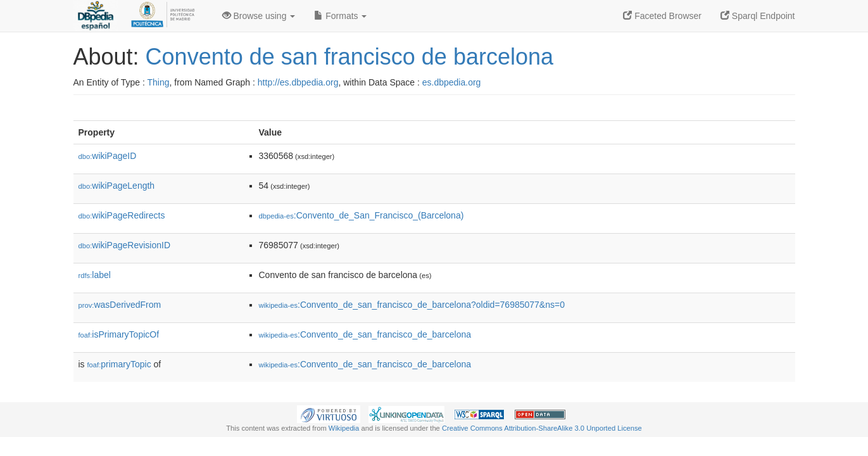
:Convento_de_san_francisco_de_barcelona (365, 334)
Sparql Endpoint (758, 16)
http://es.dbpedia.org (298, 82)
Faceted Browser (662, 16)
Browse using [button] (259, 16)
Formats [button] (340, 16)
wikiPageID (108, 156)
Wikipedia (344, 428)
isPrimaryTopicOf (119, 334)
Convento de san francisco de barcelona (349, 57)
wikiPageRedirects (122, 215)
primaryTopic (119, 364)
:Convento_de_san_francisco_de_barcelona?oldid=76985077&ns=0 (412, 305)
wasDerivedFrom (120, 305)
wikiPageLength (117, 186)
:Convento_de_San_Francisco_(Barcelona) (362, 215)
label (95, 275)
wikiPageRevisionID (125, 245)
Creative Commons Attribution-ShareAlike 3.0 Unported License (542, 428)
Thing (159, 82)
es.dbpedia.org (452, 82)
